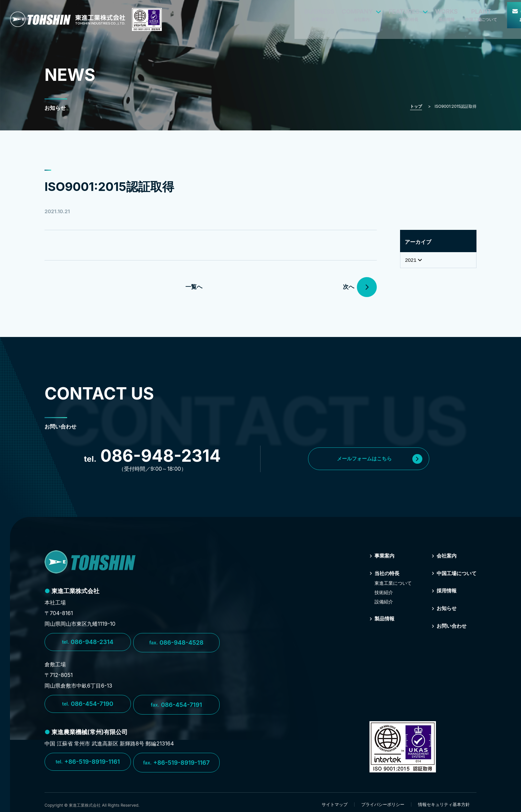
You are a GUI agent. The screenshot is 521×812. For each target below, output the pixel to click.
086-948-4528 (177, 642)
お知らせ (442, 607)
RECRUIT (497, 13)
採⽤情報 (442, 590)
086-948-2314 (88, 642)
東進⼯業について (390, 583)
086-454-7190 (88, 703)
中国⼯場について (453, 573)
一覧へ (193, 287)
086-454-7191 (177, 703)
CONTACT (449, 13)
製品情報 (380, 618)
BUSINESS (237, 13)
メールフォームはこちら (382, 459)
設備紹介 (381, 601)
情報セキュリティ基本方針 (444, 800)
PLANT (399, 13)
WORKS (364, 13)
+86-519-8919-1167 (177, 759)
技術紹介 (381, 592)
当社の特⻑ (382, 573)
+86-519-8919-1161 (88, 759)
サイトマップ (335, 800)
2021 (414, 260)
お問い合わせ (447, 625)
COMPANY (279, 13)
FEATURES (326, 13)
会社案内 (442, 556)
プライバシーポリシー (383, 800)
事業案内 (380, 556)
